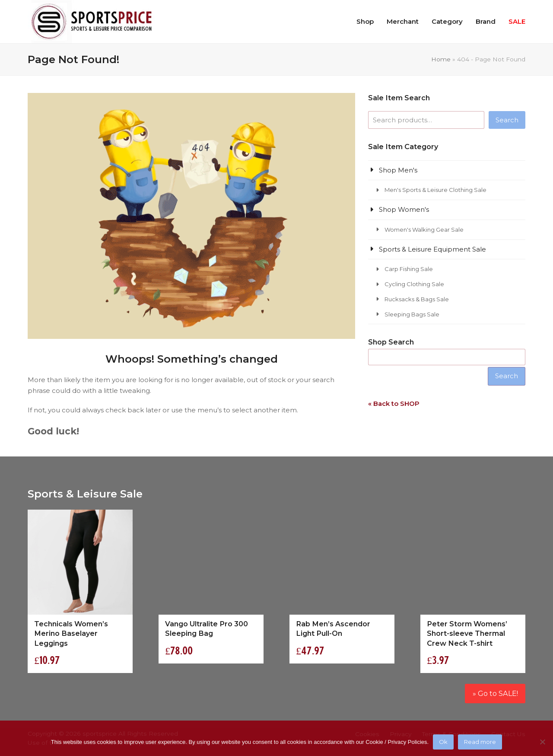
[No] (542, 742)
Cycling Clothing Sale (414, 284)
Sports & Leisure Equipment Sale (432, 249)
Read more (480, 742)
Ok (443, 742)
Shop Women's (404, 209)
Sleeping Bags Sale (412, 314)
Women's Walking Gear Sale (424, 230)
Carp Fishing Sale (409, 269)
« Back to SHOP (394, 404)
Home (441, 59)
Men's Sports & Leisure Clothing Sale (435, 190)
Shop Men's (398, 170)
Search (507, 120)
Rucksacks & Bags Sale (417, 299)
